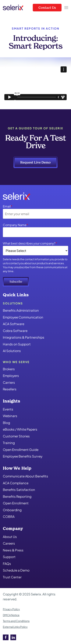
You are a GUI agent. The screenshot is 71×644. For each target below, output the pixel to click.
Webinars (10, 416)
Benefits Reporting (17, 496)
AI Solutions (12, 351)
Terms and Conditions (16, 621)
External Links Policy (15, 627)
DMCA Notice (11, 615)
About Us (10, 537)
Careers (9, 543)
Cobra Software (15, 331)
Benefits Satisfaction (19, 490)
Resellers (10, 389)
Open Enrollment (16, 503)
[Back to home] (13, 8)
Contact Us (47, 7)
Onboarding (12, 510)
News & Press (13, 550)
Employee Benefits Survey (23, 456)
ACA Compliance (16, 483)
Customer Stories (16, 436)
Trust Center (12, 577)
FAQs (7, 564)
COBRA (9, 517)
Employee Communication (23, 317)
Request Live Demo (35, 162)
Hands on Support (17, 344)
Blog (6, 423)
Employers (11, 376)
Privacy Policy (11, 609)
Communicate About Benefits (25, 476)
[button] (66, 8)
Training (9, 443)
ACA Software (14, 324)
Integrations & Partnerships (24, 337)
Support (9, 557)
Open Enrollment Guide (21, 450)
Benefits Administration (21, 310)
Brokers (9, 369)
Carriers (9, 382)
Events (8, 409)
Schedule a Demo (16, 570)
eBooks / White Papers (20, 429)
